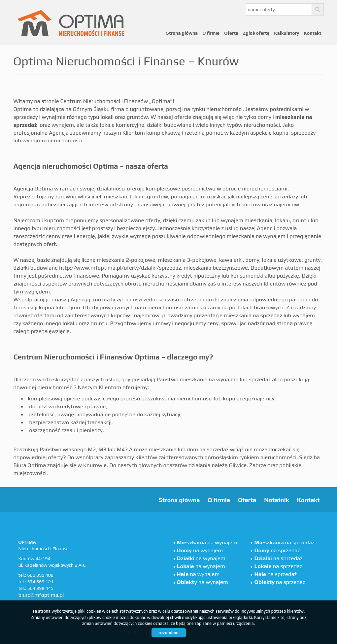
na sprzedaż (285, 542)
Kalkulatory (286, 33)
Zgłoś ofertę (256, 33)
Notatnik (276, 500)
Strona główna (182, 33)
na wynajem (207, 542)
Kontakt (312, 33)
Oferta (231, 33)
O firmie (211, 33)
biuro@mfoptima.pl (41, 595)
